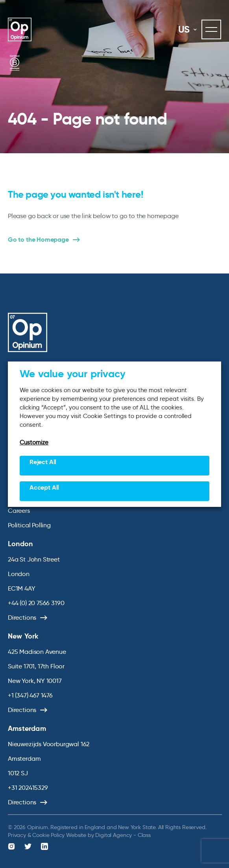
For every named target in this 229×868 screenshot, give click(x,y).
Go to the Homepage (38, 240)
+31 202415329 (28, 788)
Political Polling (29, 525)
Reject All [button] (43, 462)
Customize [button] (34, 442)
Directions (22, 618)
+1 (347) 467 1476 (30, 695)
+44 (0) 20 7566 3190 (36, 603)
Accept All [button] (44, 487)
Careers (19, 511)
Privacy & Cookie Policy (36, 835)
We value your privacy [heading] (73, 374)
